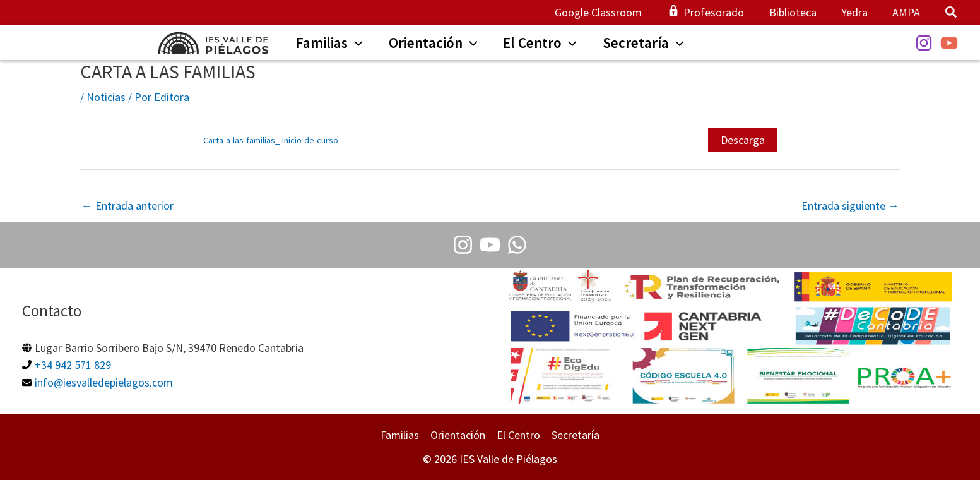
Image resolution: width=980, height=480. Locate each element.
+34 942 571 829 (73, 365)
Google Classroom (608, 12)
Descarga (743, 140)
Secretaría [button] (576, 435)
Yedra (858, 12)
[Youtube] (490, 245)
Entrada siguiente (850, 206)
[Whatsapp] (517, 245)
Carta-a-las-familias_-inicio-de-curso (271, 140)
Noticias (106, 97)
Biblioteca (798, 12)
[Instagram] (924, 43)
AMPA (907, 12)
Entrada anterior (127, 206)
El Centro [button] (518, 435)
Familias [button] (400, 435)
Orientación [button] (458, 435)
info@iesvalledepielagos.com (104, 382)
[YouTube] (949, 43)
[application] (350, 44)
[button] (952, 14)
